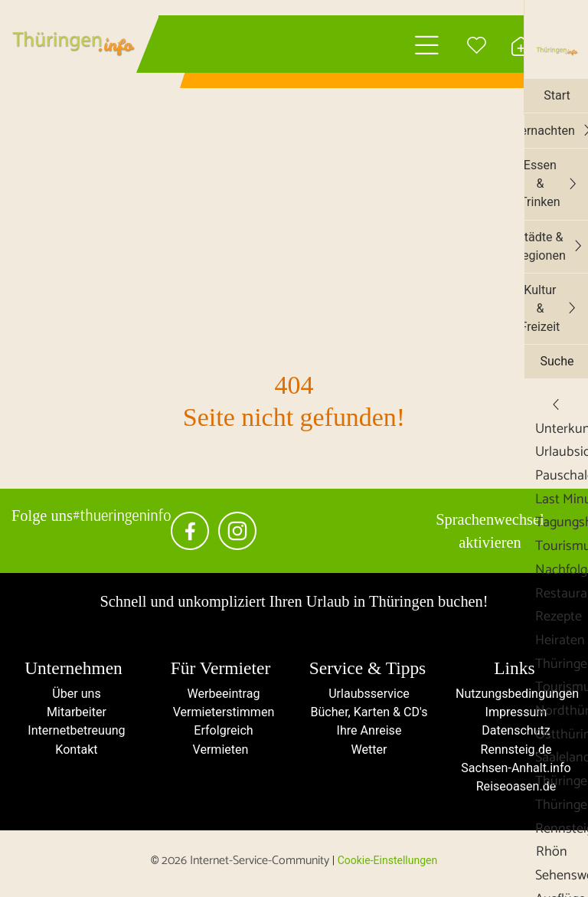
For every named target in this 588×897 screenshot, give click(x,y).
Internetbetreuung (73, 733)
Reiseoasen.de (514, 791)
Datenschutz (515, 733)
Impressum (514, 714)
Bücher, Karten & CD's (367, 714)
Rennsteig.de (514, 753)
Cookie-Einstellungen (387, 866)
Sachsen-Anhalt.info (514, 772)
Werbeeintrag (220, 695)
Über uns (73, 695)
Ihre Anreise (367, 733)
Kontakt (73, 753)
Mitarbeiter (74, 714)
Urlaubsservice (367, 695)
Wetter (368, 753)
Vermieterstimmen (220, 714)
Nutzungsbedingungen (518, 695)
